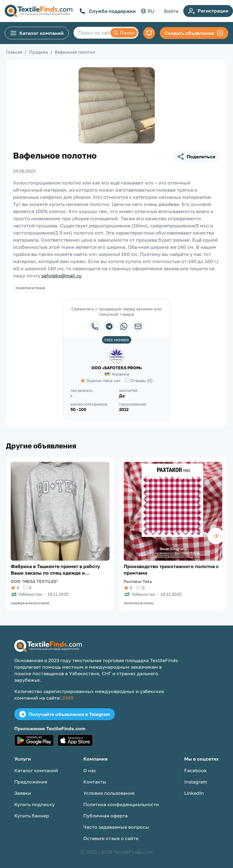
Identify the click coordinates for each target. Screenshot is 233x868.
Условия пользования (109, 793)
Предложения (31, 782)
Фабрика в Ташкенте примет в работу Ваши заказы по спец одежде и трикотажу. (55, 570)
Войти (171, 11)
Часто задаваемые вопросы (116, 827)
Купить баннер (32, 816)
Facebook (196, 770)
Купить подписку (35, 804)
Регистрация (208, 11)
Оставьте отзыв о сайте (111, 838)
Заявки (23, 793)
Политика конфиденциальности (121, 804)
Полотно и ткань (31, 288)
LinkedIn (194, 793)
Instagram (196, 782)
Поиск (124, 33)
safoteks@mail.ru (61, 276)
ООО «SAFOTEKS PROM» (117, 368)
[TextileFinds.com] (39, 11)
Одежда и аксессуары (30, 603)
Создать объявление (194, 33)
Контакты (95, 782)
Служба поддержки (108, 11)
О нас (90, 770)
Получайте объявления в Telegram (65, 714)
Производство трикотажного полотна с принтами (171, 570)
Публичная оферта (105, 816)
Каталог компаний (37, 33)
